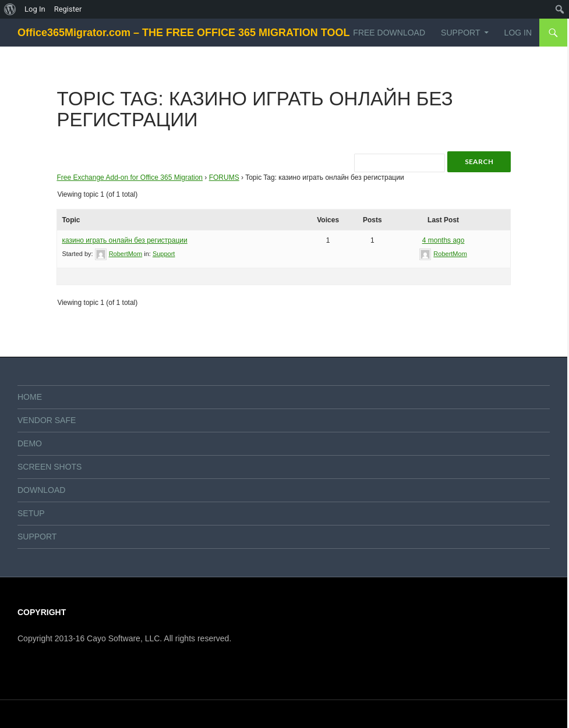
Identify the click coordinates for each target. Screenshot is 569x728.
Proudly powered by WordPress (67, 714)
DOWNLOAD (41, 490)
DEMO (30, 443)
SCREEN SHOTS (50, 467)
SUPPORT (460, 33)
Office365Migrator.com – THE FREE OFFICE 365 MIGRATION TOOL (183, 33)
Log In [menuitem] (35, 9)
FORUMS (224, 177)
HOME (30, 397)
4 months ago (443, 240)
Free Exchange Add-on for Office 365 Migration (130, 177)
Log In (518, 33)
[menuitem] (10, 9)
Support (164, 254)
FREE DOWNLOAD (389, 33)
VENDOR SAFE (47, 420)
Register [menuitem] (68, 9)
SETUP (31, 513)
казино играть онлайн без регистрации (124, 240)
